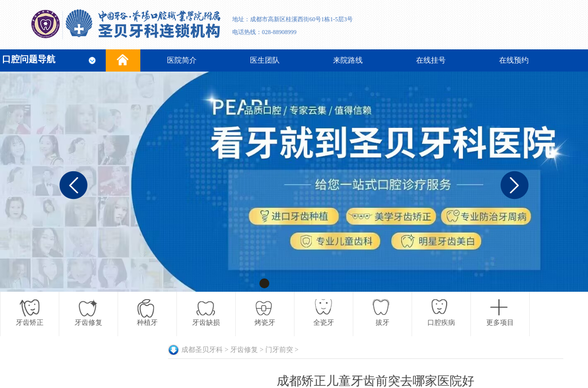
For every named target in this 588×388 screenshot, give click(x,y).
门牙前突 (279, 350)
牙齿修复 (244, 350)
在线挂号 (431, 60)
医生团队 (265, 60)
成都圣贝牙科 (202, 350)
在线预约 (514, 60)
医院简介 (182, 60)
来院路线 (348, 60)
